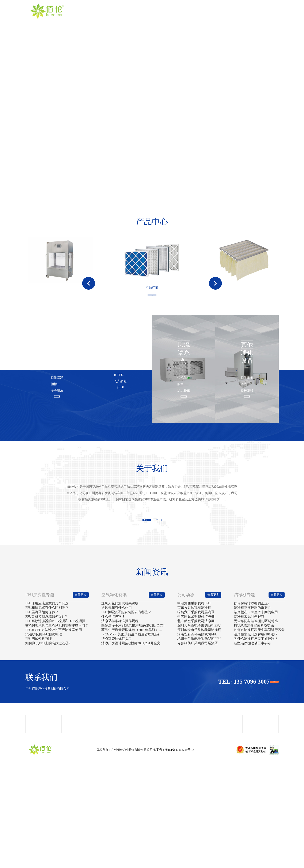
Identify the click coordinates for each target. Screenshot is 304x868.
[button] (89, 297)
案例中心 (215, 11)
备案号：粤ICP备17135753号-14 (174, 850)
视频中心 (192, 11)
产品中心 (169, 11)
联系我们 (262, 11)
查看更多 (152, 330)
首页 (122, 11)
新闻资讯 (239, 11)
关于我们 (145, 11)
